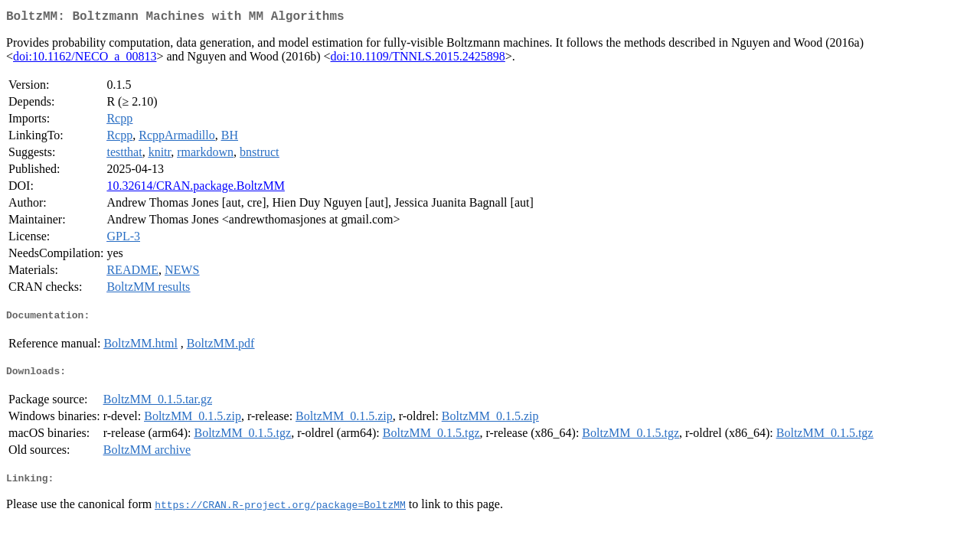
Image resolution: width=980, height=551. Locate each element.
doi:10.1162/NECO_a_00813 (85, 59)
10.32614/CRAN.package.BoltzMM (195, 189)
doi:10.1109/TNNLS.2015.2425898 (418, 59)
